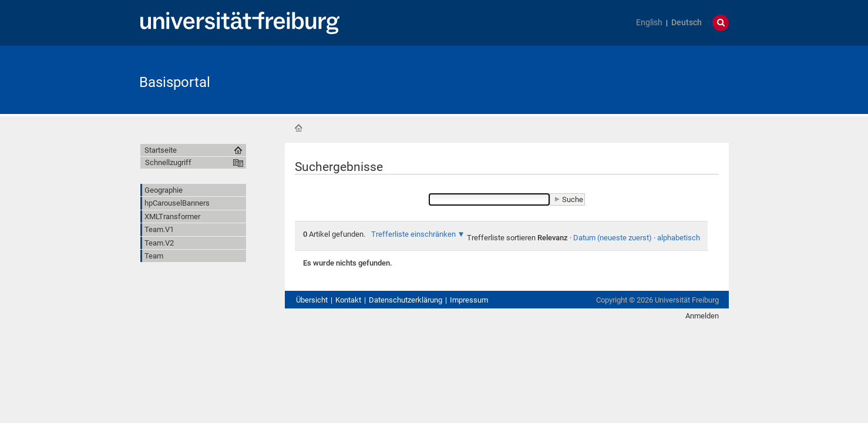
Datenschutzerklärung (406, 300)
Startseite (298, 128)
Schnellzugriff (168, 162)
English (649, 23)
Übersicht (312, 300)
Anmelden (702, 316)
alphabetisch (679, 238)
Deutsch (687, 23)
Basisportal (175, 82)
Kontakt (348, 300)
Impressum (469, 300)
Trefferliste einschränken (413, 234)
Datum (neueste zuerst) (613, 238)
